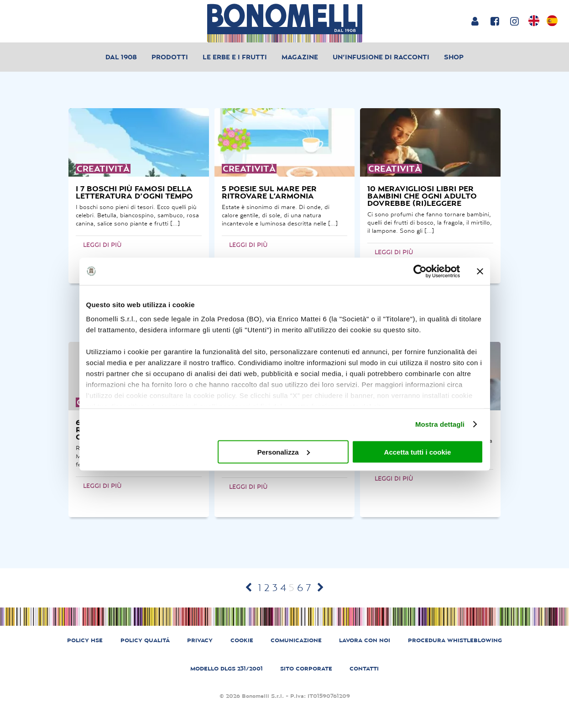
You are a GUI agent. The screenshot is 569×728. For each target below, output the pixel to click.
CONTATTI (364, 668)
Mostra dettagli (440, 424)
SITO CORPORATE (306, 668)
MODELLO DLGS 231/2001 (227, 668)
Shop (454, 57)
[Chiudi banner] (480, 271)
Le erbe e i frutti (235, 57)
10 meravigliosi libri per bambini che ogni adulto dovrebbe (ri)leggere (422, 196)
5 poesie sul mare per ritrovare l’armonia (269, 192)
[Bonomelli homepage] (284, 23)
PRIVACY (200, 640)
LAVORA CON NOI (365, 640)
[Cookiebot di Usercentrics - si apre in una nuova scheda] (420, 271)
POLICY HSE (85, 640)
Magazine (300, 57)
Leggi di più (102, 245)
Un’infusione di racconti (381, 57)
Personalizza (284, 452)
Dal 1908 (121, 57)
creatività (103, 169)
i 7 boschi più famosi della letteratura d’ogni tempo (134, 192)
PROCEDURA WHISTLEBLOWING (455, 640)
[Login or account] (475, 21)
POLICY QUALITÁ (145, 640)
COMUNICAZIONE (296, 640)
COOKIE (242, 640)
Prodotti (170, 57)
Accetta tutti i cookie (418, 452)
